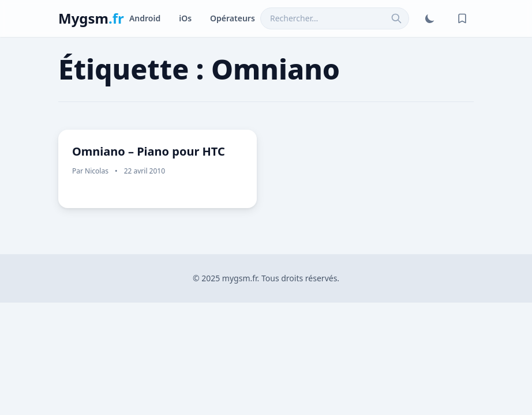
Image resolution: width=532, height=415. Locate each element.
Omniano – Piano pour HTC (149, 151)
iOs (185, 18)
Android (145, 18)
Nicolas (97, 171)
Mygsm (91, 18)
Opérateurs (233, 18)
